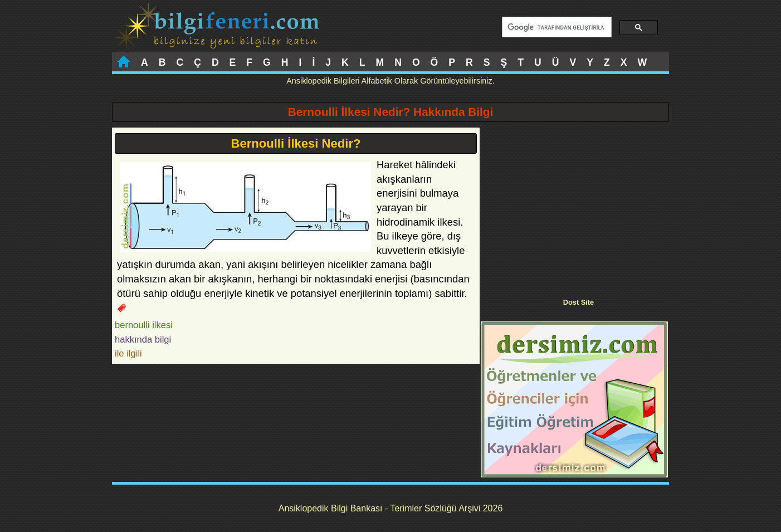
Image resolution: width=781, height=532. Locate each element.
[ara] (556, 27)
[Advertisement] (574, 206)
